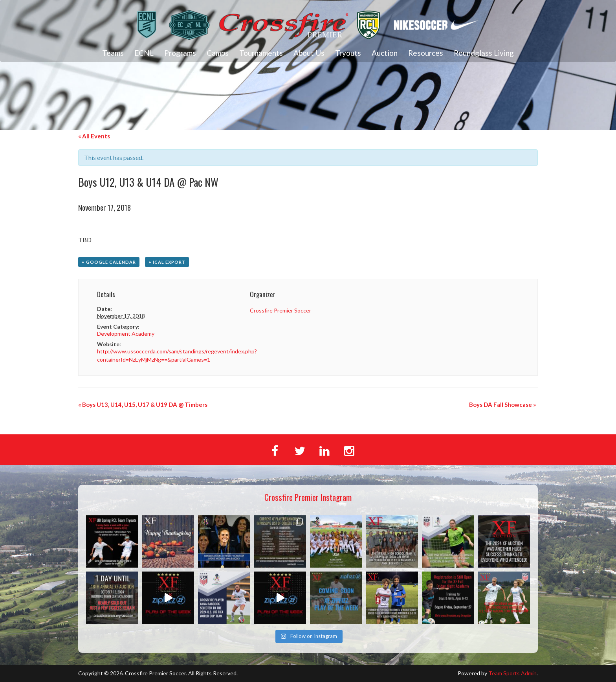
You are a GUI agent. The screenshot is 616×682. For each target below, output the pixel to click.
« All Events (94, 136)
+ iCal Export (167, 262)
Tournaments (261, 53)
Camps (218, 53)
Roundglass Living (484, 53)
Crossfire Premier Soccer (280, 310)
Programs (180, 53)
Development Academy (126, 334)
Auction (385, 53)
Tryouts (348, 53)
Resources (426, 53)
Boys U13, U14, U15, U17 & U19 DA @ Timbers (143, 404)
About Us (309, 53)
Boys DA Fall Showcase (502, 404)
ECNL (144, 53)
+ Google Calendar (109, 262)
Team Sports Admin (512, 673)
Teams (113, 53)
